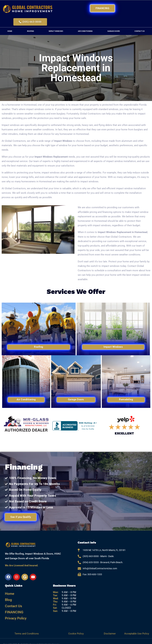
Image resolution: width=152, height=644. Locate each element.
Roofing (31, 31)
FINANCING (13, 608)
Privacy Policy (14, 613)
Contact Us (12, 603)
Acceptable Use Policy (137, 627)
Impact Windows (56, 31)
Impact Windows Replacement (51, 157)
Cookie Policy (76, 627)
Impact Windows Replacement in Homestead (123, 232)
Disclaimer (110, 627)
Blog (8, 598)
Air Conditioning (85, 31)
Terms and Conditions (27, 627)
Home (10, 31)
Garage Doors (114, 31)
